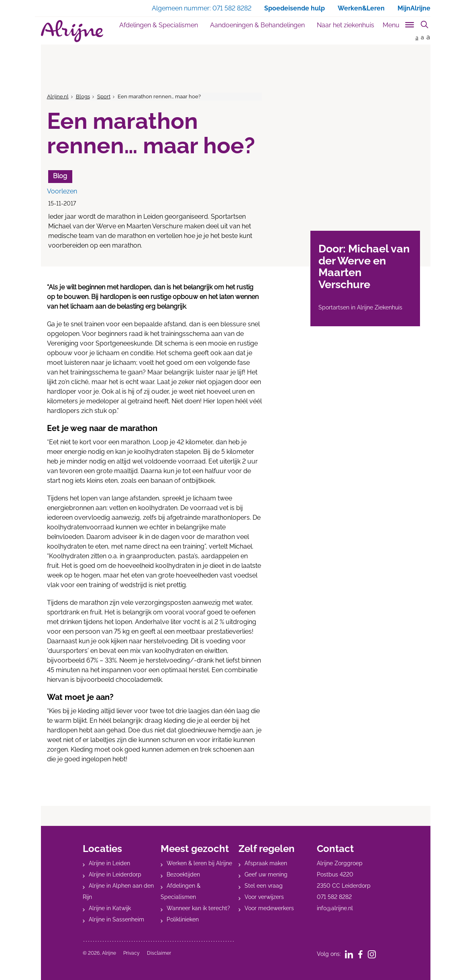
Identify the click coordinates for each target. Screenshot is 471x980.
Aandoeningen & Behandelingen (257, 25)
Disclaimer (159, 953)
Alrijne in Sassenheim (116, 919)
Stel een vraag (264, 886)
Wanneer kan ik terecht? (198, 908)
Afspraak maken (266, 863)
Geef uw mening (266, 874)
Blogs (83, 97)
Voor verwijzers (264, 897)
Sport (104, 97)
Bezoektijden (183, 874)
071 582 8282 (334, 897)
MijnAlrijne (414, 8)
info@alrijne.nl (335, 908)
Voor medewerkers (269, 908)
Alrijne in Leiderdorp (115, 874)
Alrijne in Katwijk (110, 908)
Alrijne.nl (58, 97)
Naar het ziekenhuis (346, 25)
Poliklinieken (183, 919)
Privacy (132, 953)
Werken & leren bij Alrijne (199, 863)
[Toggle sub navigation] (399, 23)
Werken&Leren (361, 8)
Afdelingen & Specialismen (159, 25)
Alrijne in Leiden (109, 863)
